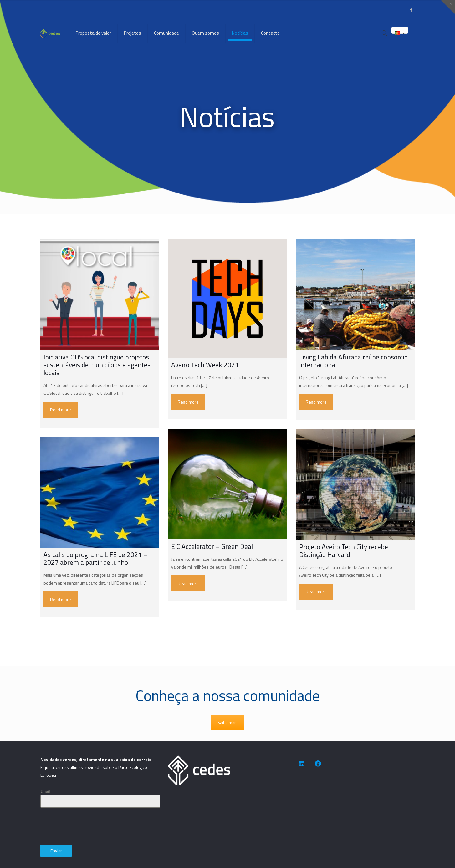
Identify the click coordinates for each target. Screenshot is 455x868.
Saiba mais (227, 722)
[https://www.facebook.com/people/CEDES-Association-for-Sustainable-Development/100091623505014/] (318, 764)
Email (45, 791)
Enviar (56, 851)
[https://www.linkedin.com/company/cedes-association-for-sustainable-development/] (302, 764)
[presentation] (88, 826)
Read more (61, 410)
